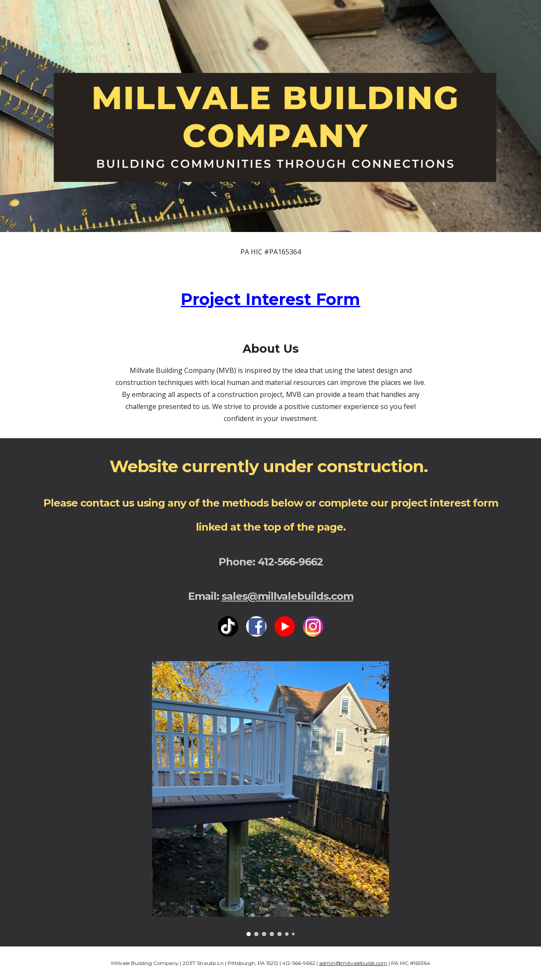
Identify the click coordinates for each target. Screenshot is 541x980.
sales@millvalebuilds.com (287, 596)
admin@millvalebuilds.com (353, 963)
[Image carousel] (271, 799)
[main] (271, 252)
